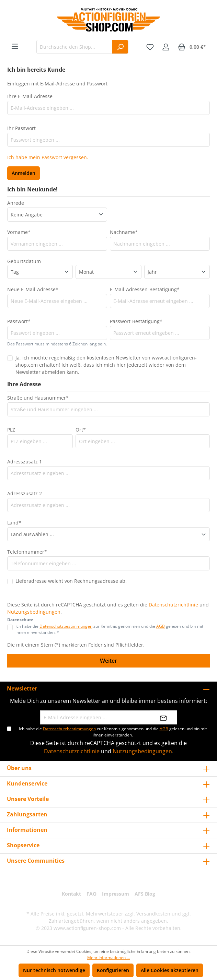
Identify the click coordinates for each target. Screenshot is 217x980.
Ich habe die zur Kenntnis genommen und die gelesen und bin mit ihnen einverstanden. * (109, 629)
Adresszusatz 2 (25, 493)
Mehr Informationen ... (108, 958)
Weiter (108, 661)
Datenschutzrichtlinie (173, 605)
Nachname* (124, 232)
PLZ (11, 430)
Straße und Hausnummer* (38, 398)
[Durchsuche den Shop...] (75, 47)
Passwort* (19, 321)
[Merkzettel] (150, 47)
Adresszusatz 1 (25, 462)
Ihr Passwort (21, 128)
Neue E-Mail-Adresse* (33, 289)
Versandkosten (153, 914)
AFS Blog (145, 894)
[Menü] (15, 46)
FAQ (92, 894)
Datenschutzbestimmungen (66, 626)
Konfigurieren (113, 970)
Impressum (116, 894)
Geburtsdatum (24, 261)
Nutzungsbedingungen (34, 612)
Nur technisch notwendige (54, 970)
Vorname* (19, 232)
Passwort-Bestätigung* (136, 321)
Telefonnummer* (27, 552)
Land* (14, 523)
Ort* (81, 430)
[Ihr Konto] (166, 47)
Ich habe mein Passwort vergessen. (48, 157)
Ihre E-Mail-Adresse (30, 96)
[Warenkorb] (192, 47)
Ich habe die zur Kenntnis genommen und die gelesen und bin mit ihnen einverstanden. (113, 732)
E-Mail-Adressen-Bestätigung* (145, 289)
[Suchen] (120, 47)
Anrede (16, 203)
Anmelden (24, 173)
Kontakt (71, 894)
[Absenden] (163, 717)
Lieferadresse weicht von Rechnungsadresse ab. (71, 581)
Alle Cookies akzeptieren (170, 970)
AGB (161, 626)
